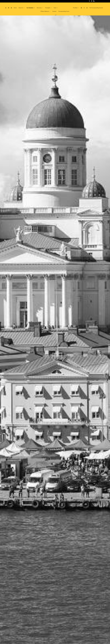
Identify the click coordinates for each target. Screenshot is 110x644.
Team (55, 8)
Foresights (48, 8)
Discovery (39, 8)
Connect (54, 11)
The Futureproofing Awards (96, 8)
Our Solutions (30, 8)
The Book (75, 8)
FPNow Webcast (45, 11)
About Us (21, 8)
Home (15, 8)
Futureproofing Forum (64, 11)
